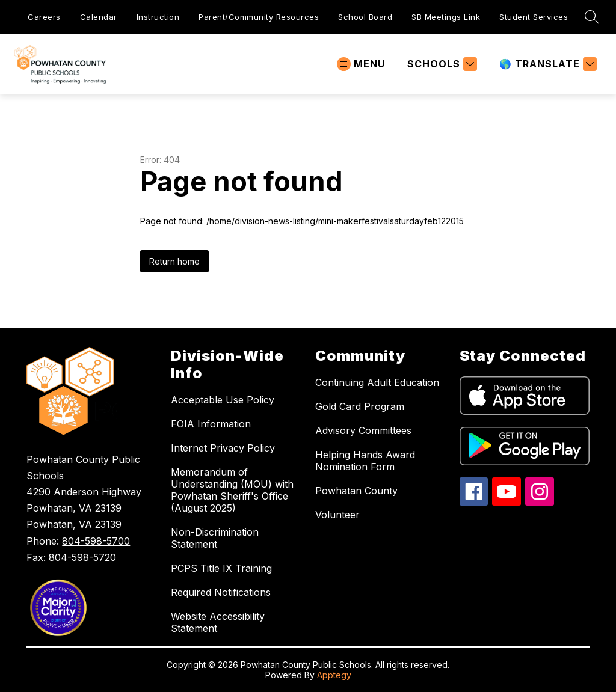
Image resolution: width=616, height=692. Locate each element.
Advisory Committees (363, 430)
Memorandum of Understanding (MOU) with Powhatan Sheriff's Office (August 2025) (232, 490)
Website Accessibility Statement (218, 622)
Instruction (158, 17)
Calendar (99, 17)
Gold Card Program (360, 406)
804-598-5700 (96, 541)
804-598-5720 (82, 557)
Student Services (534, 17)
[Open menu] (361, 64)
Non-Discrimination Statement (215, 538)
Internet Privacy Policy (223, 448)
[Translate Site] (547, 64)
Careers (44, 17)
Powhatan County (356, 491)
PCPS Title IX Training (221, 568)
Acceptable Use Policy (223, 400)
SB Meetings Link (446, 17)
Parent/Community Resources (259, 17)
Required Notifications (221, 592)
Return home (174, 261)
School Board (365, 17)
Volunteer (337, 515)
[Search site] (592, 17)
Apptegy (334, 675)
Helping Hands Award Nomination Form (365, 461)
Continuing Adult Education (377, 382)
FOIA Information (211, 424)
